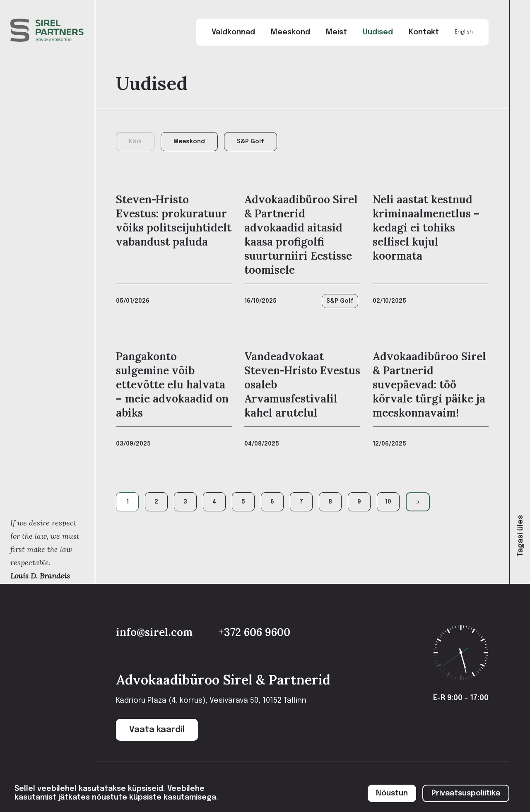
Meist (336, 32)
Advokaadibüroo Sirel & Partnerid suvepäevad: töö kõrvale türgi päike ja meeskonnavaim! (429, 384)
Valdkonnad (233, 32)
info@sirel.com (156, 632)
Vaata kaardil (157, 730)
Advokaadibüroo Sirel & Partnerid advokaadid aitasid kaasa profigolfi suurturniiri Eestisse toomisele (301, 235)
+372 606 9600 (254, 632)
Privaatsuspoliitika (466, 793)
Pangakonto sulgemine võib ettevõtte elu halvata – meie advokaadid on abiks (172, 384)
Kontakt (424, 32)
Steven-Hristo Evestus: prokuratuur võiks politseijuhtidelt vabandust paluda (174, 220)
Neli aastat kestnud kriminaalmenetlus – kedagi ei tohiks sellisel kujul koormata (426, 228)
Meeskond (290, 32)
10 (388, 502)
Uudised (378, 32)
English (464, 32)
